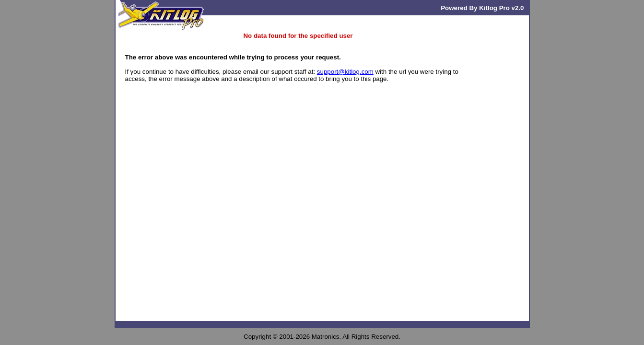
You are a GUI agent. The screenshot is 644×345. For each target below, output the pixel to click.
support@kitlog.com (345, 72)
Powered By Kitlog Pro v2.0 (482, 8)
